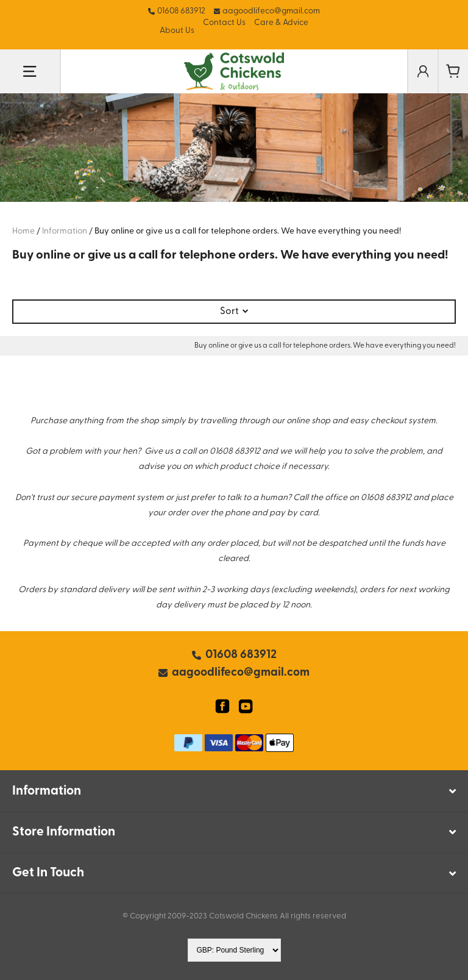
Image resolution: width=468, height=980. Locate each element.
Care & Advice (281, 23)
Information (47, 791)
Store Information (64, 832)
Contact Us (224, 23)
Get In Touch (48, 873)
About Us (177, 31)
